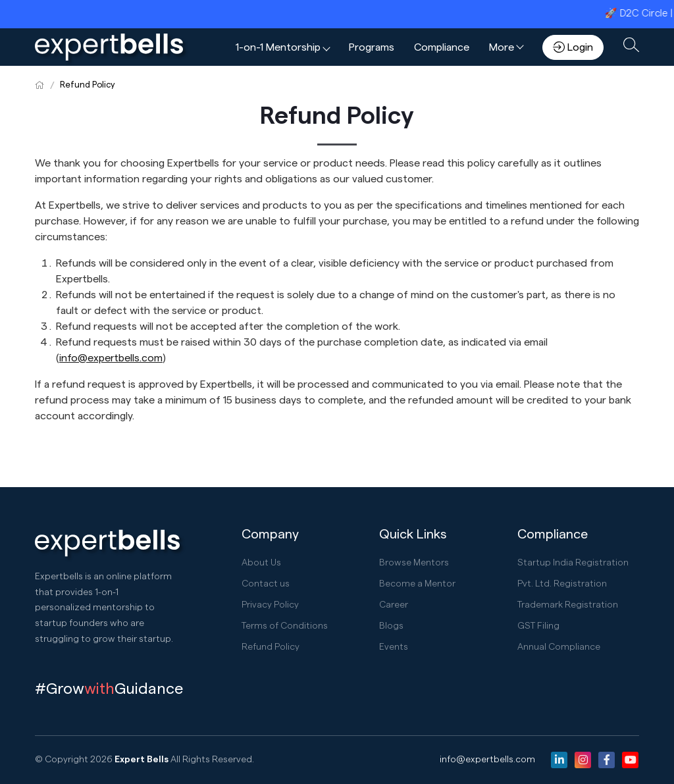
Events (394, 647)
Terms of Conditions (285, 626)
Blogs (391, 626)
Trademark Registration (568, 605)
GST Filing (538, 626)
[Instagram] (583, 760)
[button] (282, 47)
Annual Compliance (559, 647)
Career (394, 605)
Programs (372, 47)
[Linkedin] (559, 760)
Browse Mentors (414, 563)
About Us (261, 563)
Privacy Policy (270, 605)
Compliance (442, 47)
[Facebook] (607, 760)
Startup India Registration (573, 563)
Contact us (266, 584)
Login (573, 47)
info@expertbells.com (487, 760)
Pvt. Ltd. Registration (562, 584)
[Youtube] (630, 760)
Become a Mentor (417, 584)
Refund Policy (88, 85)
